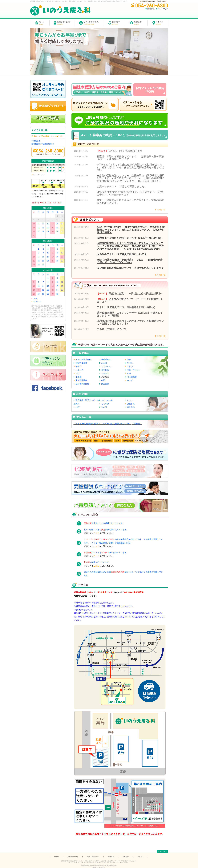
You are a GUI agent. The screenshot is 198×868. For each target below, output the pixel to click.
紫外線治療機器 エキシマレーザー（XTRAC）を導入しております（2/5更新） (130, 314)
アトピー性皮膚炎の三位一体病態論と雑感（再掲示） (127, 307)
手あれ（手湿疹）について (112, 329)
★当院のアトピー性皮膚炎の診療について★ (122, 254)
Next (194, 51)
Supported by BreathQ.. (99, 867)
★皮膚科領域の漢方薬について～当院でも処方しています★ (130, 268)
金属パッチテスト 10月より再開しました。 (122, 186)
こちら (96, 533)
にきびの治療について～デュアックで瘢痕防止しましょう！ (130, 300)
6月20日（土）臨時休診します (126, 151)
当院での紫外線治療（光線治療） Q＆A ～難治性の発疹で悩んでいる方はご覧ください (130, 261)
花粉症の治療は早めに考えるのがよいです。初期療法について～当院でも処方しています (130, 322)
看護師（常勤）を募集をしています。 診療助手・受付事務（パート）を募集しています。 (130, 158)
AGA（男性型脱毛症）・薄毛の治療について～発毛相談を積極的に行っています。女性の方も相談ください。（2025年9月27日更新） (131, 230)
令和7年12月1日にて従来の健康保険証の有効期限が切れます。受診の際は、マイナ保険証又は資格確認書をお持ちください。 (130, 167)
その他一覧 (161, 210)
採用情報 (151, 9)
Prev (4, 51)
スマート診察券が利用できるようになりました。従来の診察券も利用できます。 (130, 201)
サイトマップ (163, 9)
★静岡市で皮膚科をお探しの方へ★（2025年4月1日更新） (130, 238)
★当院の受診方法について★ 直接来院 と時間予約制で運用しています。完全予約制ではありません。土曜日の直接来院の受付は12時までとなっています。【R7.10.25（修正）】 (131, 178)
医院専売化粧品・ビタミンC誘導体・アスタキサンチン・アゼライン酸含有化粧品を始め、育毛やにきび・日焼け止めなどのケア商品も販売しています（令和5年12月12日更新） (130, 246)
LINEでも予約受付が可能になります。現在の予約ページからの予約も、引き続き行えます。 (131, 193)
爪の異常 (105, 377)
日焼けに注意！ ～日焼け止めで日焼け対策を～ (136, 294)
